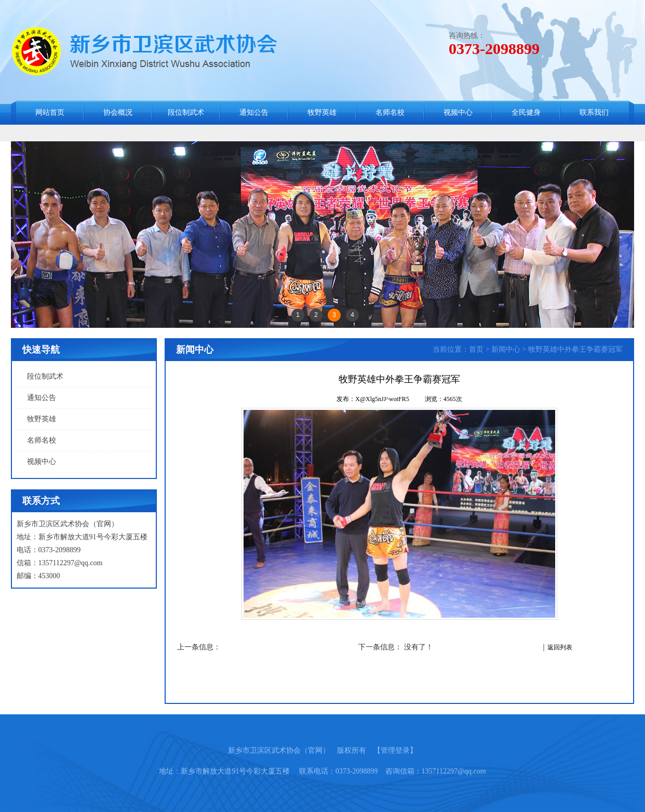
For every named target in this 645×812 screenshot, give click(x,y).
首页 (476, 349)
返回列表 (560, 647)
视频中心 (458, 112)
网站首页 (50, 112)
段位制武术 (186, 112)
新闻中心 (506, 349)
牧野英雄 (322, 112)
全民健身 (526, 112)
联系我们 (594, 112)
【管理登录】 (395, 750)
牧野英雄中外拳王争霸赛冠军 (575, 349)
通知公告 (254, 112)
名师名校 (390, 112)
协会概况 (118, 112)
